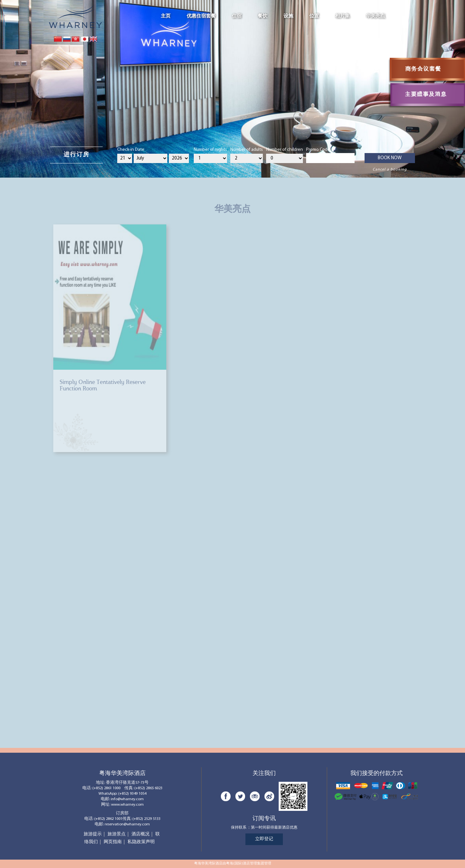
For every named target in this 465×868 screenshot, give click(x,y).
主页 (166, 16)
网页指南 (113, 842)
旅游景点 (117, 834)
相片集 (342, 16)
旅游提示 (93, 834)
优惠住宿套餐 (201, 16)
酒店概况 (140, 834)
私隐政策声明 (141, 842)
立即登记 (264, 839)
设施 (288, 16)
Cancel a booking (390, 170)
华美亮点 (376, 16)
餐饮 (263, 16)
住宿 (237, 16)
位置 (314, 16)
